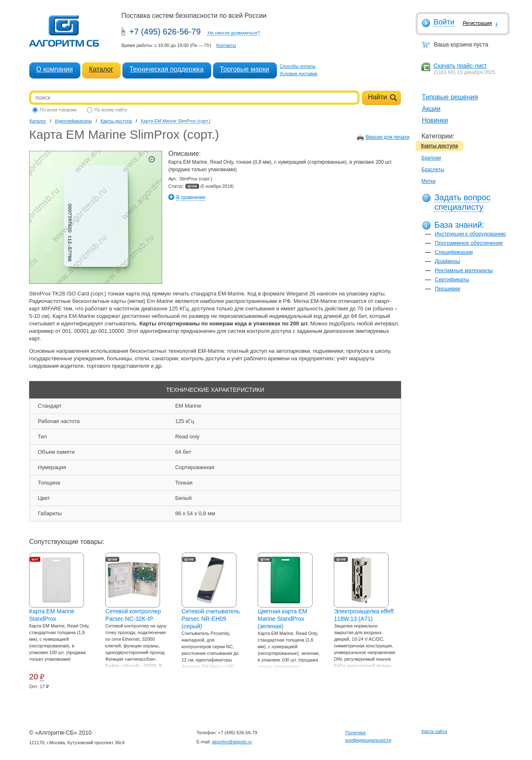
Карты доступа (440, 146)
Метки (429, 181)
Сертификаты (452, 279)
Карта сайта (434, 731)
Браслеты (433, 170)
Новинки (435, 120)
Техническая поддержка (166, 69)
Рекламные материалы (464, 270)
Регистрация (477, 23)
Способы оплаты (298, 66)
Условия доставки (299, 74)
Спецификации (454, 252)
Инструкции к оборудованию (470, 234)
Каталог (101, 69)
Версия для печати (388, 137)
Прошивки (447, 289)
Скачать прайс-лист (460, 66)
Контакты (226, 45)
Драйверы (447, 261)
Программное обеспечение (469, 243)
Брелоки (431, 158)
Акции (431, 109)
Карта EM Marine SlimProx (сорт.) (176, 121)
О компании (54, 69)
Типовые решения (450, 97)
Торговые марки (245, 69)
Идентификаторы (73, 121)
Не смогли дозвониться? (234, 33)
